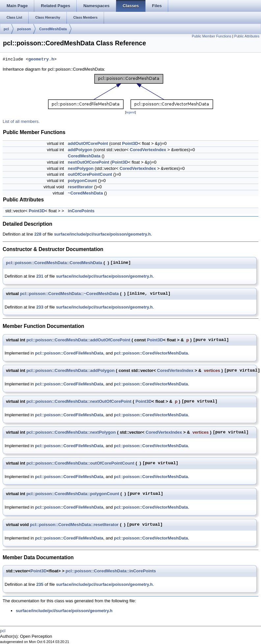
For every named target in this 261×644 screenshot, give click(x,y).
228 (38, 234)
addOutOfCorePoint (88, 143)
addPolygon (80, 150)
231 (40, 276)
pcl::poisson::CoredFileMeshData (69, 353)
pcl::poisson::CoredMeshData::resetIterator (74, 525)
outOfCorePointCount (90, 174)
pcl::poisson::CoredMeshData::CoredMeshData (54, 263)
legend (130, 112)
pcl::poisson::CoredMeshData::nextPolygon (71, 432)
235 (40, 584)
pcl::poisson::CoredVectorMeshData (151, 353)
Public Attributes (247, 36)
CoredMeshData (53, 29)
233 (40, 307)
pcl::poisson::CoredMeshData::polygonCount (73, 494)
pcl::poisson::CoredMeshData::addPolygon (70, 370)
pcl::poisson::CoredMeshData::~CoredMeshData (69, 294)
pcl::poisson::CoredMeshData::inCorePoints (111, 571)
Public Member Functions (212, 36)
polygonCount (82, 181)
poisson (24, 29)
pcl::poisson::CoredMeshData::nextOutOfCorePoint (79, 401)
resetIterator (80, 187)
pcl (6, 29)
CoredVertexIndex (148, 150)
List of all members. (21, 121)
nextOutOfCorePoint (89, 162)
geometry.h (41, 59)
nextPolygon (81, 168)
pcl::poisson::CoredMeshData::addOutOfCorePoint (78, 340)
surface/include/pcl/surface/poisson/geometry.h (102, 234)
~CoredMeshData (85, 193)
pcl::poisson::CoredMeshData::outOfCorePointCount (80, 463)
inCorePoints (81, 211)
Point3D (130, 143)
